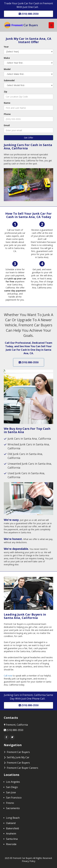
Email (7, 125)
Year (6, 47)
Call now (8, 676)
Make (7, 58)
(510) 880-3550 (29, 362)
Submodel (9, 80)
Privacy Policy (29, 861)
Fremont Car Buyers (18, 763)
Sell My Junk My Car (18, 757)
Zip (5, 92)
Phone (7, 114)
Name (7, 103)
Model (7, 69)
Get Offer (29, 138)
